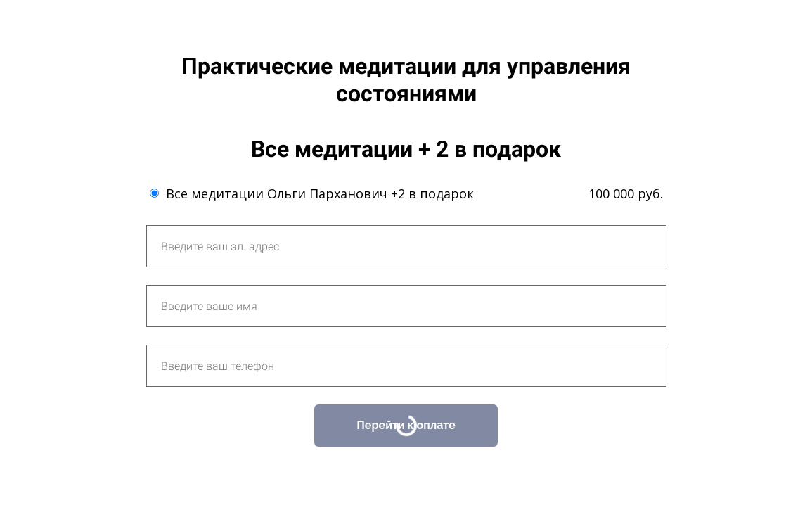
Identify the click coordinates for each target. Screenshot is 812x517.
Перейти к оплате (406, 425)
